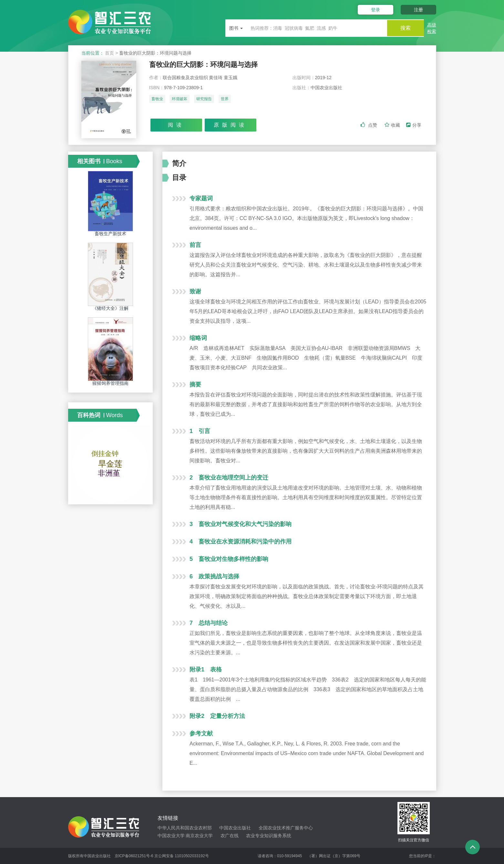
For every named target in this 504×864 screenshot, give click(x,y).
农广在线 (230, 836)
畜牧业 (157, 99)
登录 (374, 10)
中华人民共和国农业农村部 (185, 828)
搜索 (405, 28)
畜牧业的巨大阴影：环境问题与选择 (206, 64)
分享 (414, 125)
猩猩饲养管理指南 (110, 383)
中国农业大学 (171, 836)
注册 (418, 10)
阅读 (176, 125)
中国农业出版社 (235, 828)
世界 (225, 99)
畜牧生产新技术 (110, 234)
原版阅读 (231, 125)
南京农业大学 (199, 836)
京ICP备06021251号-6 (134, 856)
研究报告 (204, 99)
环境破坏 (180, 99)
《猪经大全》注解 (110, 308)
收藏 (393, 125)
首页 (109, 53)
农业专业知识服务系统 (269, 836)
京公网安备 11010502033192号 (182, 856)
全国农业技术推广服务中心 (286, 828)
